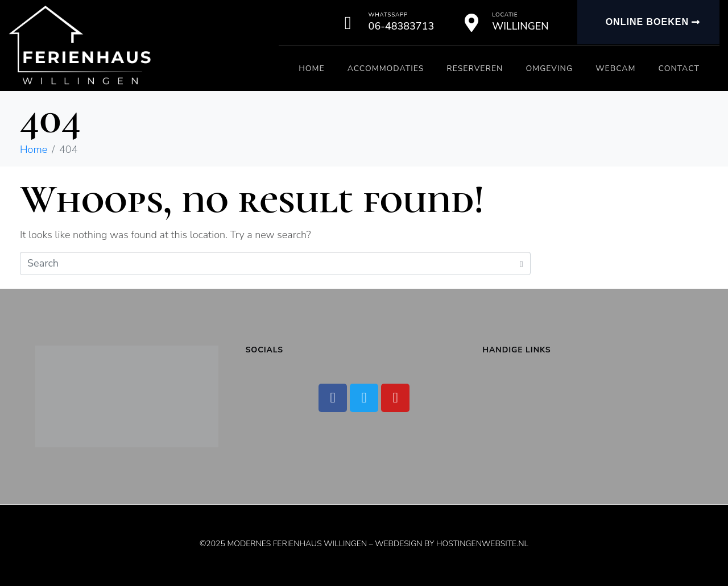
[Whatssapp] (348, 23)
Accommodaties (386, 68)
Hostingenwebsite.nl (482, 544)
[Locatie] (471, 23)
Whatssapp (388, 15)
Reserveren (475, 68)
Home (312, 68)
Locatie (505, 15)
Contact (679, 68)
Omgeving (549, 68)
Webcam (615, 68)
